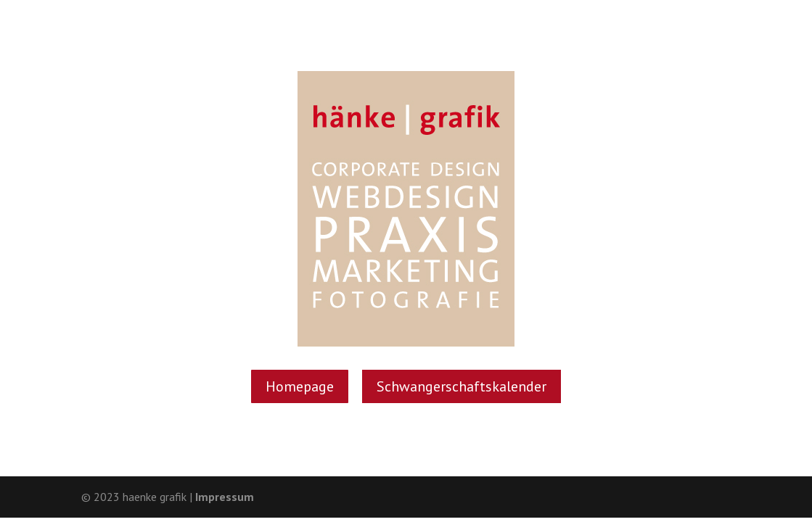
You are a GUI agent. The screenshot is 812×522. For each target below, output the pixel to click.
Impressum (225, 497)
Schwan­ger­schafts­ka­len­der (462, 386)
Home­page (300, 386)
